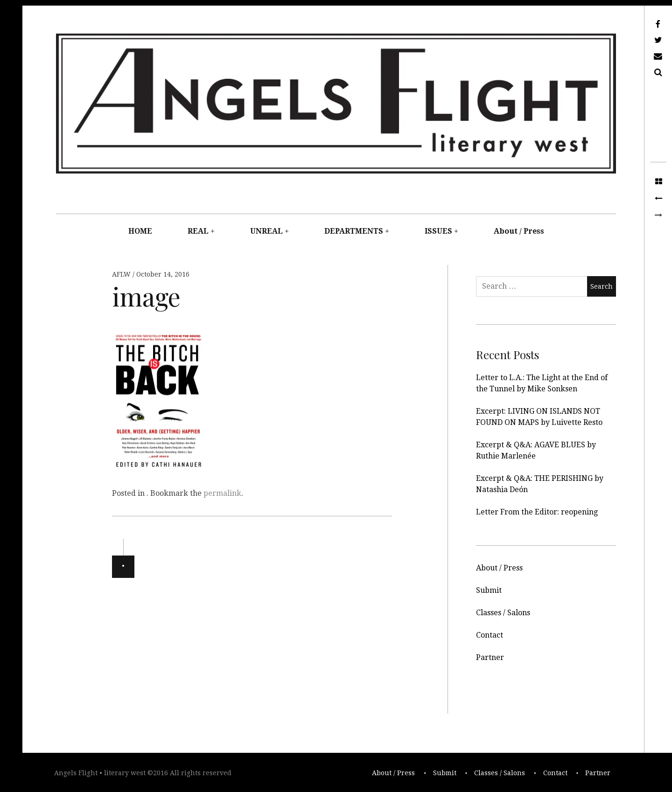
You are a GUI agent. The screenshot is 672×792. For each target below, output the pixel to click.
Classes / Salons (503, 613)
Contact (490, 635)
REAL (198, 231)
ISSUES (438, 231)
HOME (140, 231)
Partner (490, 657)
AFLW (122, 274)
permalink (222, 493)
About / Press (519, 231)
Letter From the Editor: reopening (537, 512)
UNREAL (266, 231)
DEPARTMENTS (354, 231)
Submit (489, 590)
